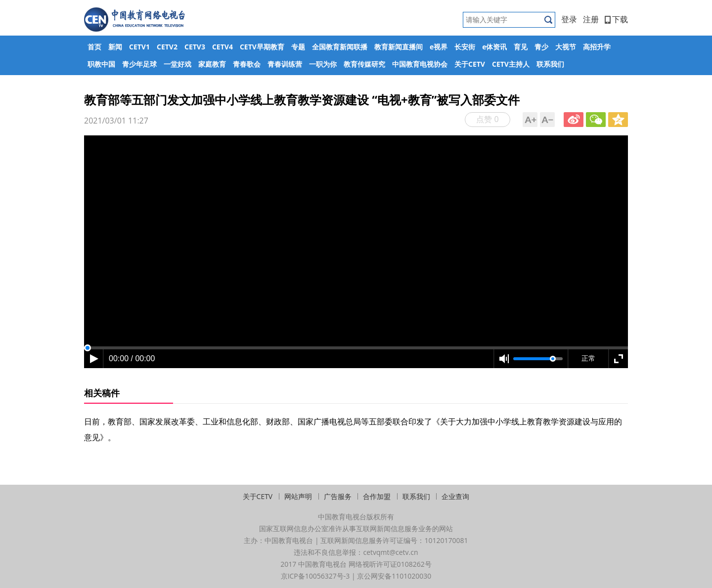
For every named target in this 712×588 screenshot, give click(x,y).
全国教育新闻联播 (340, 47)
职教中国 (101, 64)
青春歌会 (247, 64)
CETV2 (167, 47)
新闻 (115, 47)
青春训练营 (285, 64)
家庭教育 (212, 64)
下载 (616, 19)
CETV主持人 (511, 64)
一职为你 (323, 64)
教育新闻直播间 (399, 47)
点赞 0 (487, 119)
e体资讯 (494, 47)
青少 (541, 47)
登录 (569, 19)
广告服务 (338, 496)
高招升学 (597, 47)
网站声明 (298, 496)
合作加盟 (377, 496)
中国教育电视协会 (420, 64)
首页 (94, 47)
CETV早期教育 (262, 47)
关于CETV (470, 64)
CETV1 (139, 47)
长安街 (465, 47)
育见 (521, 47)
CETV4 (222, 47)
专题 (298, 47)
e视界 (439, 47)
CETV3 (195, 47)
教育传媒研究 (364, 64)
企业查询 (455, 496)
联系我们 (550, 64)
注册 (591, 19)
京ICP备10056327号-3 (315, 576)
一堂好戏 (178, 64)
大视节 (566, 47)
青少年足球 (139, 64)
